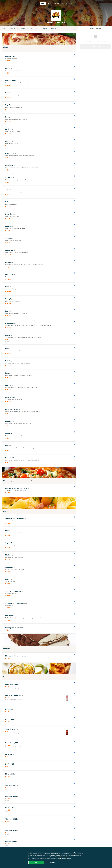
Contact (56, 4)
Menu (43, 4)
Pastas (38, 29)
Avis (49, 4)
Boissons (54, 29)
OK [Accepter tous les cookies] (36, 862)
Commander (95, 47)
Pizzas (3, 29)
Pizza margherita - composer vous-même (20, 29)
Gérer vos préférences (65, 857)
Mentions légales (67, 4)
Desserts (45, 29)
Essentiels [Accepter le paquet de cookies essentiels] (53, 862)
